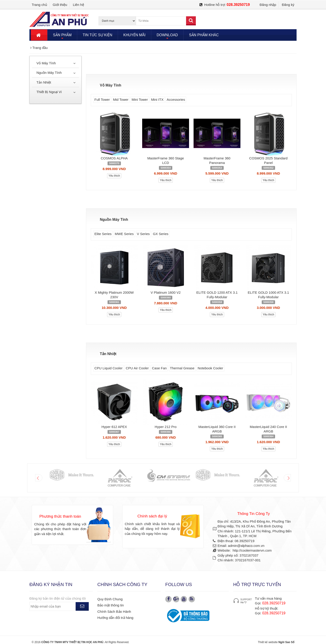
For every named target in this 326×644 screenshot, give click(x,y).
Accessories (176, 100)
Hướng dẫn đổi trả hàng (115, 618)
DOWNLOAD (167, 37)
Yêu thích (114, 176)
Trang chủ (39, 5)
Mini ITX (157, 100)
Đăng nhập (268, 5)
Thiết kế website (268, 642)
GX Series (161, 234)
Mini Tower (140, 100)
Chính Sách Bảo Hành (114, 612)
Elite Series (103, 234)
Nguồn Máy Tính (49, 73)
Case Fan (159, 368)
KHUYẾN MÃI (134, 35)
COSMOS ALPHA (114, 158)
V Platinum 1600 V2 (166, 292)
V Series (143, 234)
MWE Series (124, 234)
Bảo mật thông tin (111, 605)
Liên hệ (78, 5)
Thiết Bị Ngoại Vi (49, 92)
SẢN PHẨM (62, 37)
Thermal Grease (182, 368)
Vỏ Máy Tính (46, 63)
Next (287, 478)
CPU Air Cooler (137, 368)
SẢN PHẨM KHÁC (204, 35)
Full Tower (102, 100)
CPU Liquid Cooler (108, 368)
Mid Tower (121, 100)
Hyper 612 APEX (114, 427)
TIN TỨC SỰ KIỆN (97, 35)
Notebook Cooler (210, 368)
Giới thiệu (60, 5)
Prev (39, 478)
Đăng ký (288, 5)
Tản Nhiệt (44, 82)
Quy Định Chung (110, 599)
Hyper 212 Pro (166, 427)
